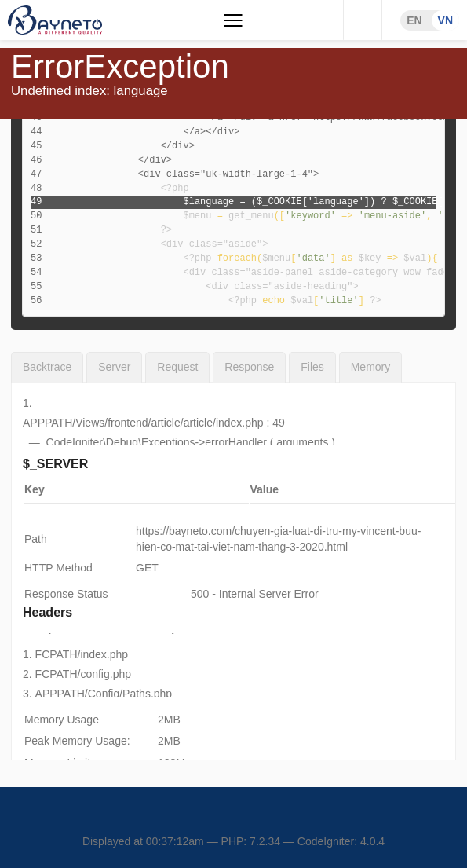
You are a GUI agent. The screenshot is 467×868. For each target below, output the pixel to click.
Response (249, 367)
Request (177, 367)
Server (114, 367)
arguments (302, 442)
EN (414, 20)
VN (445, 20)
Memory (371, 367)
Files (312, 367)
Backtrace (47, 367)
